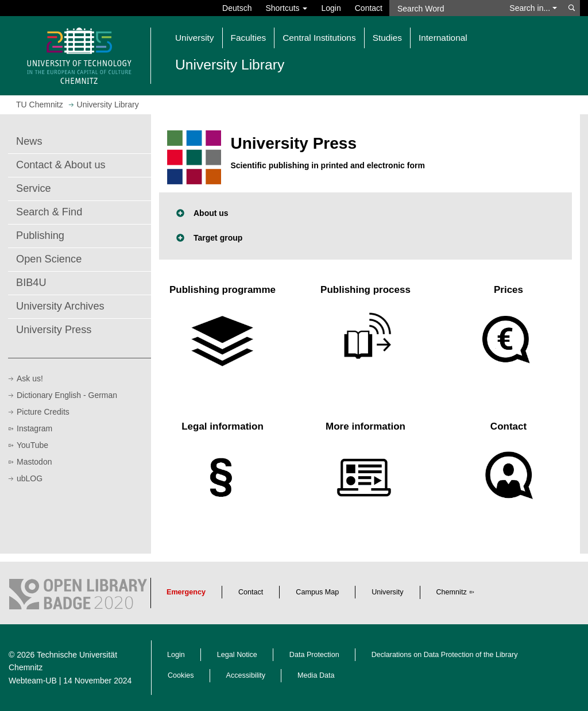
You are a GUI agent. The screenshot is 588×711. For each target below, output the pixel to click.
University (387, 592)
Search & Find (49, 212)
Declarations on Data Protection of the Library (445, 655)
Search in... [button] (533, 8)
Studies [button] (387, 38)
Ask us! (30, 378)
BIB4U (31, 283)
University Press (54, 330)
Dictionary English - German (67, 395)
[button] (365, 213)
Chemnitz (452, 592)
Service (34, 188)
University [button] (195, 38)
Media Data (316, 675)
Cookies (181, 675)
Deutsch (237, 8)
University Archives (60, 306)
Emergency (186, 592)
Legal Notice (237, 655)
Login (331, 8)
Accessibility (246, 675)
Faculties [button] (249, 38)
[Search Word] (446, 8)
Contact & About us (61, 165)
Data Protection (314, 655)
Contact (369, 8)
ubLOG (30, 478)
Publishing (40, 235)
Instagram (34, 428)
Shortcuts (286, 8)
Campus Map (317, 592)
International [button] (443, 38)
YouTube (32, 445)
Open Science (49, 259)
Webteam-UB (33, 681)
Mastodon (34, 462)
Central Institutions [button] (319, 38)
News (29, 141)
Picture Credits (43, 412)
